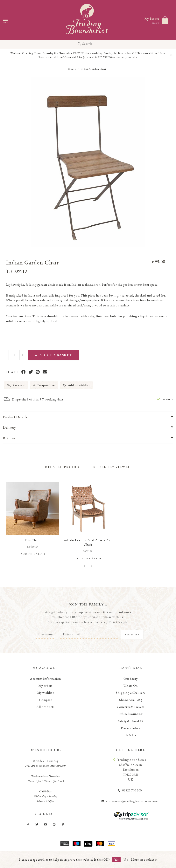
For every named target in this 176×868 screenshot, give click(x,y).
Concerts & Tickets (131, 707)
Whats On (131, 686)
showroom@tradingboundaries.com (132, 801)
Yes (117, 859)
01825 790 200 (132, 790)
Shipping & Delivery (131, 693)
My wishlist (46, 693)
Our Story (131, 679)
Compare (46, 700)
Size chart (16, 386)
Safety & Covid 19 (131, 721)
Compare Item (44, 385)
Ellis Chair (32, 540)
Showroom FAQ (130, 700)
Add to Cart (32, 554)
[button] (85, 566)
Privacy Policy (131, 728)
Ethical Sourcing (131, 714)
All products (45, 707)
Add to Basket (54, 355)
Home (72, 69)
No (126, 859)
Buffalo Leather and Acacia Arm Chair (88, 542)
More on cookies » (144, 859)
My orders (46, 686)
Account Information (46, 679)
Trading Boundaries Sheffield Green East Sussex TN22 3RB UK (132, 769)
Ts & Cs (131, 735)
